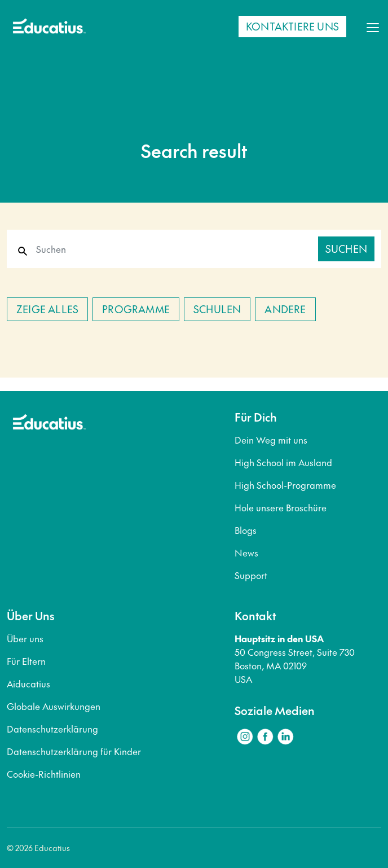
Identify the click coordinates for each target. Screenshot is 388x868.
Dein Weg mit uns (271, 440)
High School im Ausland (283, 462)
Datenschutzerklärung (52, 729)
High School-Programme (285, 485)
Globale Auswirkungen (54, 706)
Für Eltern (26, 661)
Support (251, 575)
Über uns (25, 638)
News (246, 553)
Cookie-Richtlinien (44, 774)
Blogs (246, 530)
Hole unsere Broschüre (281, 507)
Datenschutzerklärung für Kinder (74, 751)
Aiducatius (28, 683)
